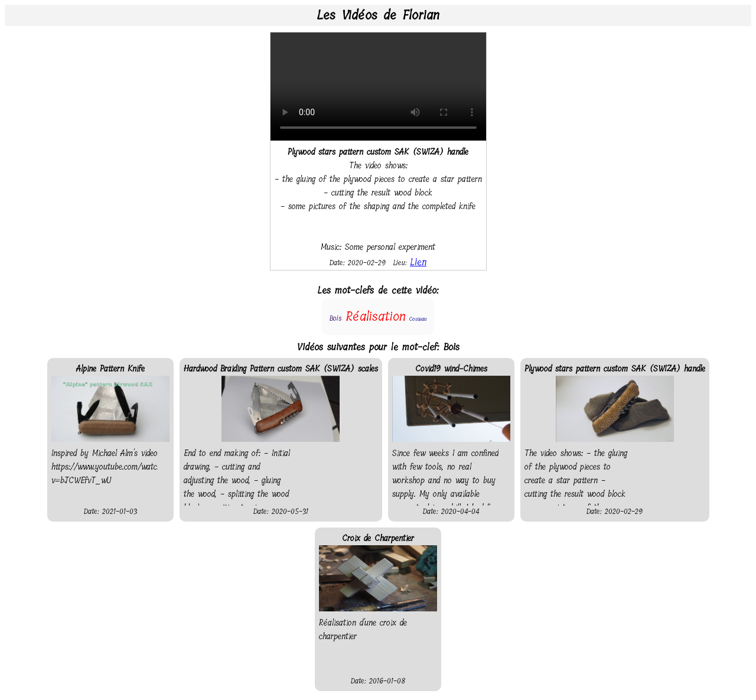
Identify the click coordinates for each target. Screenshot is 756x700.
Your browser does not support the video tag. (378, 87)
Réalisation (376, 317)
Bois (336, 318)
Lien (418, 262)
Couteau (418, 319)
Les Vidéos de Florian (378, 15)
